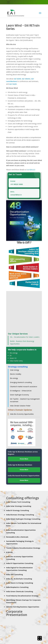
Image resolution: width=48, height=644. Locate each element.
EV (11, 356)
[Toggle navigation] (8, 2)
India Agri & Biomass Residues (20, 465)
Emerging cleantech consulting (21, 382)
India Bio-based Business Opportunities (24, 476)
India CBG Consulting (15, 574)
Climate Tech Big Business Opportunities (23, 607)
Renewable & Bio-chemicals (17, 537)
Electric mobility (16, 374)
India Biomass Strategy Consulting (20, 515)
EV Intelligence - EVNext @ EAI (21, 391)
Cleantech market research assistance (24, 387)
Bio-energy (14, 353)
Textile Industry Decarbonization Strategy (23, 548)
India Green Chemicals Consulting (20, 592)
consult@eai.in (16, 195)
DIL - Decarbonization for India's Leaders (25, 337)
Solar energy (14, 370)
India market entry (16, 361)
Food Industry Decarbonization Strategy (22, 596)
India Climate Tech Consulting (18, 502)
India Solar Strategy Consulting (19, 506)
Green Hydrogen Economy (19, 395)
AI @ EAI (9, 552)
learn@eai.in (31, 170)
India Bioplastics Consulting (17, 587)
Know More (24, 459)
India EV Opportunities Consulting (20, 563)
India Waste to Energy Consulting (20, 583)
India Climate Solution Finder (20, 406)
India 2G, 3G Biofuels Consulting (19, 579)
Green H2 (13, 358)
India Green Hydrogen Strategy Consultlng (23, 519)
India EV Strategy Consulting (18, 510)
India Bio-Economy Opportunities (22, 414)
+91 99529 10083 (17, 184)
